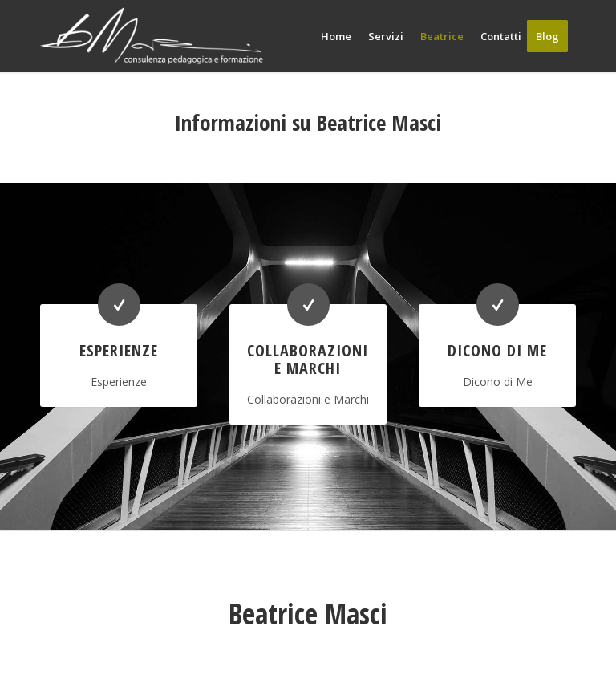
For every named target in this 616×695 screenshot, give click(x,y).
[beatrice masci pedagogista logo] (152, 36)
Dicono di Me (497, 350)
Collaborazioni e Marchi (308, 359)
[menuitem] (336, 36)
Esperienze (119, 350)
